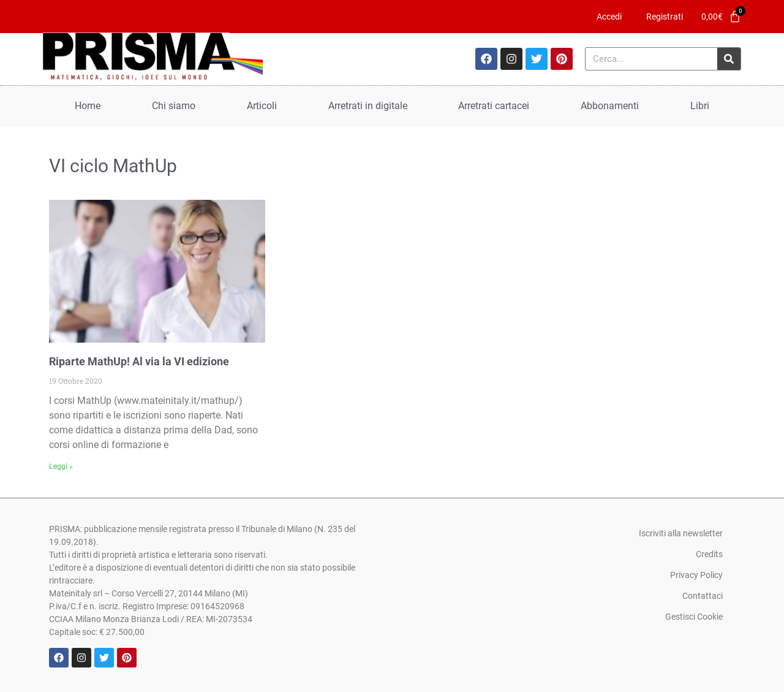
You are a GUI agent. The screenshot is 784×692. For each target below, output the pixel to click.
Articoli (262, 106)
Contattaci (703, 596)
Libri (700, 106)
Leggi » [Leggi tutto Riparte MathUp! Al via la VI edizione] (61, 466)
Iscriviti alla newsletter (681, 533)
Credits (709, 554)
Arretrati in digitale (368, 106)
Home (88, 106)
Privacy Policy (696, 575)
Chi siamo (174, 106)
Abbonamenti (610, 106)
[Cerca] (729, 59)
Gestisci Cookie (694, 617)
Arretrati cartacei (494, 106)
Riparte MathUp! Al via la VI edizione (139, 361)
